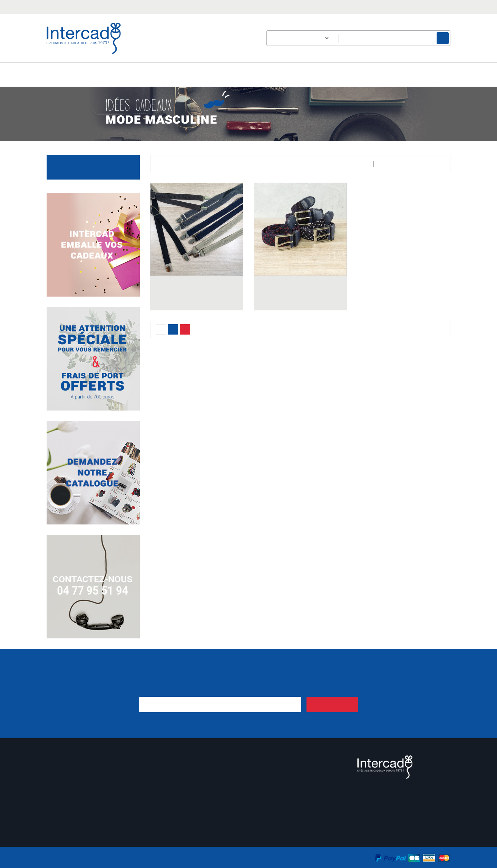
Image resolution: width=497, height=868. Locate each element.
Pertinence (427, 164)
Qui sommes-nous (275, 791)
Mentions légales (274, 799)
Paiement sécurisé (274, 808)
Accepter (250, 860)
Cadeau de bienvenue (175, 782)
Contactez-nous (272, 817)
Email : (394, 822)
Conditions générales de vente (289, 782)
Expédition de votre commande (186, 791)
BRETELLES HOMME (197, 294)
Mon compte (65, 759)
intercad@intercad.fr (128, 6)
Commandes (61, 782)
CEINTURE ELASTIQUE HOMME (300, 294)
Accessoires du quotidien (95, 167)
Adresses (57, 799)
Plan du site (267, 825)
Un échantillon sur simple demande (190, 799)
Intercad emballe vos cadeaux (184, 808)
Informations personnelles (76, 774)
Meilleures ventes (170, 825)
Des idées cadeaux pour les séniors (191, 774)
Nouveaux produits (172, 817)
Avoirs (53, 791)
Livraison (264, 774)
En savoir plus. (437, 851)
